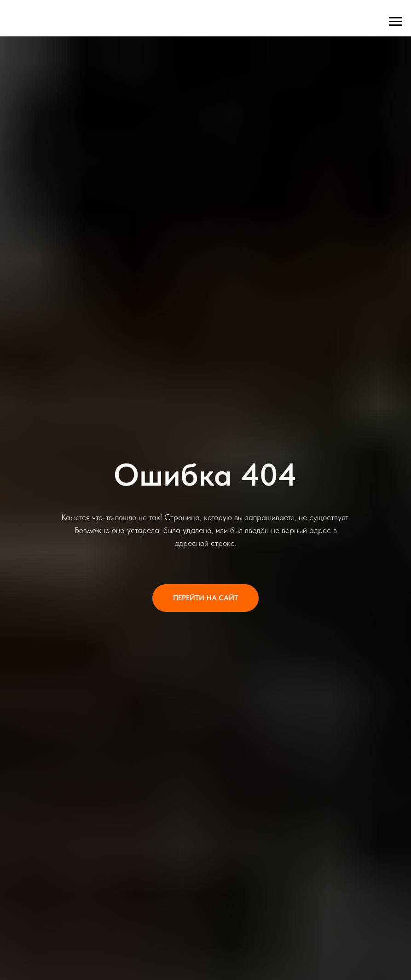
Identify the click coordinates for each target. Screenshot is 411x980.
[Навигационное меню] (395, 22)
